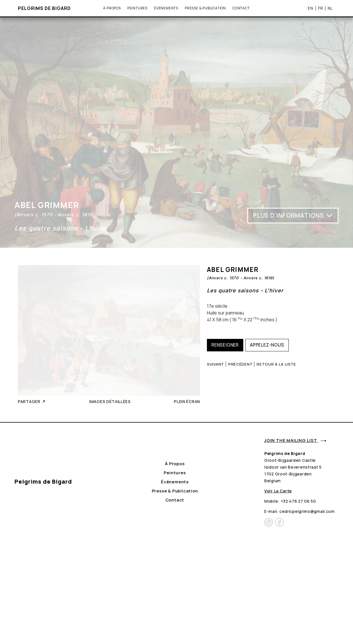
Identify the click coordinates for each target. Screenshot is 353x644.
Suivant (216, 364)
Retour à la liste (276, 364)
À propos (112, 8)
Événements (166, 8)
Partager (32, 401)
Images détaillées (110, 401)
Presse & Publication (205, 8)
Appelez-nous (267, 345)
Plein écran (187, 401)
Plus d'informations (293, 215)
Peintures (137, 8)
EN (311, 8)
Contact (241, 8)
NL (330, 8)
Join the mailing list (295, 440)
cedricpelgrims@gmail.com (307, 511)
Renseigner (225, 345)
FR (321, 8)
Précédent (240, 364)
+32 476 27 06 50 (298, 501)
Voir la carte (278, 491)
